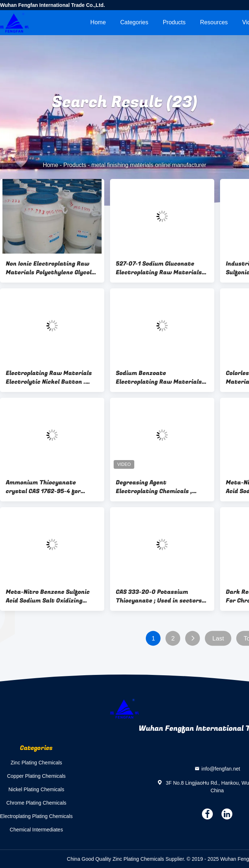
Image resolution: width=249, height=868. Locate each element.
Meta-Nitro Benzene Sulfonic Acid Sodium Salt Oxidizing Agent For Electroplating (48, 596)
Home (98, 22)
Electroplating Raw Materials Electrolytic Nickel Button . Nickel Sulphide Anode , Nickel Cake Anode (49, 377)
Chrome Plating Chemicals (37, 803)
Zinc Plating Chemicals (36, 763)
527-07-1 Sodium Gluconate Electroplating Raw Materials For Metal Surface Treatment (159, 268)
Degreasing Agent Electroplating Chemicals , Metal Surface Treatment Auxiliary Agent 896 (154, 487)
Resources (214, 22)
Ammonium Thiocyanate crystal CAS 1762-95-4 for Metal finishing (43, 487)
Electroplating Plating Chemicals (36, 816)
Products (174, 22)
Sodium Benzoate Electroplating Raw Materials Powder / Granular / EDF (159, 377)
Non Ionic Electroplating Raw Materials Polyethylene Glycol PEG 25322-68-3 (49, 268)
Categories (134, 22)
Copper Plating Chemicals (36, 776)
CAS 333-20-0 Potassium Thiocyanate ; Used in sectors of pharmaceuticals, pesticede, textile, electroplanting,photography (161, 596)
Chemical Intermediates (36, 830)
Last (218, 639)
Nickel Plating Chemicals (36, 789)
